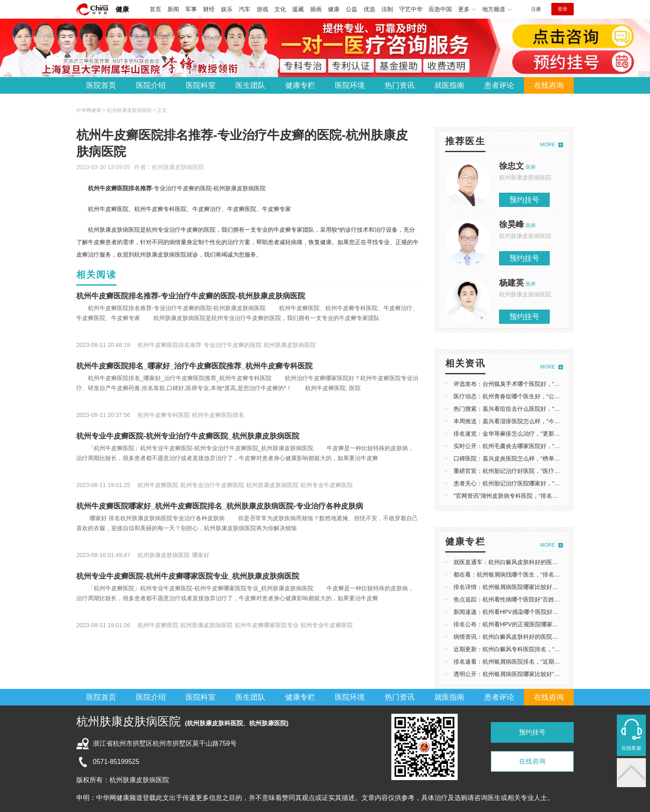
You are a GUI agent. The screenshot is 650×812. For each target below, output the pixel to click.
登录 (563, 9)
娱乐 (227, 9)
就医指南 (449, 85)
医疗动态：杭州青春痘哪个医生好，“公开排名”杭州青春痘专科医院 (540, 396)
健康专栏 (300, 85)
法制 (387, 9)
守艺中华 (411, 9)
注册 (536, 9)
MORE (548, 145)
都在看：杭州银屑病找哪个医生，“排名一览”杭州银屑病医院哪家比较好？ (548, 574)
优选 (369, 9)
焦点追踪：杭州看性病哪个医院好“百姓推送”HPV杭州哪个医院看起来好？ (548, 599)
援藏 (298, 9)
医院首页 (101, 85)
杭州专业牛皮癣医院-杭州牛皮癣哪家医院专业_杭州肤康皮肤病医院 (188, 576)
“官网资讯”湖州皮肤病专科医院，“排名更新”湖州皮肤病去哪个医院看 (542, 496)
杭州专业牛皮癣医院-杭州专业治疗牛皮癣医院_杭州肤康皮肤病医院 (188, 436)
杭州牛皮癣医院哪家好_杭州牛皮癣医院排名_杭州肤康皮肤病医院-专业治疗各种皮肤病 (220, 506)
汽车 (245, 9)
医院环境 (350, 85)
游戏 (262, 9)
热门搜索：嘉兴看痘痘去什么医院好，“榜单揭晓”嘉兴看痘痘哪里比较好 (545, 409)
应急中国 (440, 9)
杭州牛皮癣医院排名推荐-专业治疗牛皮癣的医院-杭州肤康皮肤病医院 (191, 296)
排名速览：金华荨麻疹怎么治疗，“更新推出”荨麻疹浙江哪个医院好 (540, 434)
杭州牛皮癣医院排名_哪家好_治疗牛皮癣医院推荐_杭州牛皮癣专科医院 (194, 366)
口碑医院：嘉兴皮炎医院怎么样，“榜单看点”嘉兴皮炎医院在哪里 (537, 458)
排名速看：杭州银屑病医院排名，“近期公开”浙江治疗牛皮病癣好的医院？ (548, 662)
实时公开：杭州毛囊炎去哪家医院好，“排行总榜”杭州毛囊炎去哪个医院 (545, 446)
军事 (191, 9)
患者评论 (499, 85)
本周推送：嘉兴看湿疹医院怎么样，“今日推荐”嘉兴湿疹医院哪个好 (540, 421)
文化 (280, 9)
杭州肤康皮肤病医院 (178, 167)
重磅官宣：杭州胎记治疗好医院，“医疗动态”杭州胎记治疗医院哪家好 (542, 471)
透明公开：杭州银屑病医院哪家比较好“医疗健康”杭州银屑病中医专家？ (545, 674)
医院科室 (201, 85)
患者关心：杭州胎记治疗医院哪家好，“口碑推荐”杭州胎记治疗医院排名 (545, 483)
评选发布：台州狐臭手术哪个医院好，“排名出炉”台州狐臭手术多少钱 (542, 384)
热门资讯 (400, 85)
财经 (209, 9)
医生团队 (250, 85)
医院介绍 (151, 85)
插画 (316, 9)
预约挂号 (524, 200)
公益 (352, 9)
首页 (155, 9)
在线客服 (631, 748)
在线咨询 (549, 85)
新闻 (173, 9)
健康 (122, 9)
